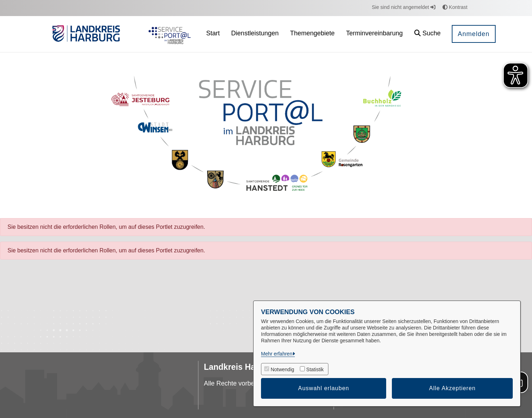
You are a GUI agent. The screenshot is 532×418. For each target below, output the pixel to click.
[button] (428, 34)
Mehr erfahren (277, 354)
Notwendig (282, 369)
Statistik (315, 369)
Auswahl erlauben (324, 388)
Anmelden (474, 34)
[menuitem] (213, 34)
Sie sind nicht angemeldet (404, 7)
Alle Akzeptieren (452, 388)
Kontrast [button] (455, 7)
